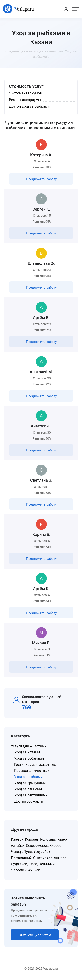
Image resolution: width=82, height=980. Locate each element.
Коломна (48, 839)
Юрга (33, 864)
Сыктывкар (43, 858)
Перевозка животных (32, 771)
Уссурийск (42, 852)
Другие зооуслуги (29, 801)
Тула (28, 852)
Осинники (47, 864)
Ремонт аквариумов (26, 100)
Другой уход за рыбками (29, 106)
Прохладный (21, 858)
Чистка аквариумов (25, 93)
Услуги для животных (29, 746)
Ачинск (34, 870)
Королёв (32, 839)
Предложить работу (41, 179)
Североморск (37, 846)
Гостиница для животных (35, 765)
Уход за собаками (29, 758)
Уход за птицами (28, 789)
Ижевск (17, 839)
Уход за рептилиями (31, 795)
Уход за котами (27, 752)
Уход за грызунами (30, 783)
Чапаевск (19, 870)
